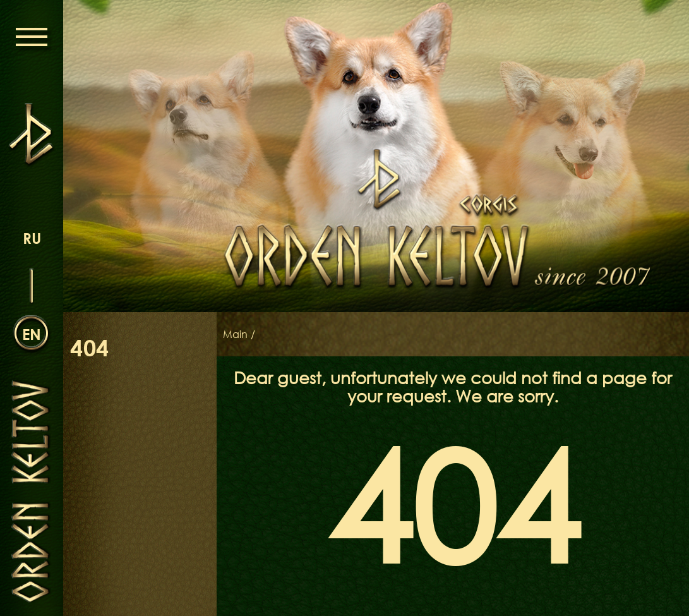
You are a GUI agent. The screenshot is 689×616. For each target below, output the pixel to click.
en (32, 334)
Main (235, 334)
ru (32, 238)
